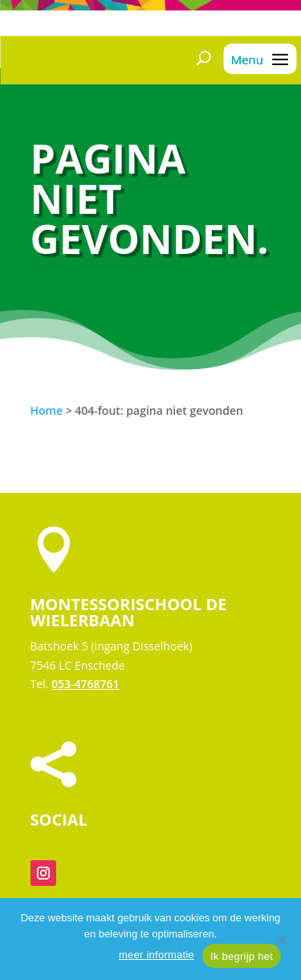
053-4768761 (85, 684)
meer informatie (157, 955)
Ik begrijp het (242, 956)
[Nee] (281, 939)
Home (47, 410)
